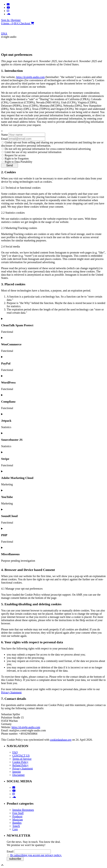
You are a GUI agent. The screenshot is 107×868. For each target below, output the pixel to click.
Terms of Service (22, 759)
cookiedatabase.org (61, 740)
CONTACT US (21, 756)
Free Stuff (18, 813)
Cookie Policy (20, 762)
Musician (18, 819)
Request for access (14, 155)
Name (4, 135)
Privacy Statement (11, 692)
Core (15, 829)
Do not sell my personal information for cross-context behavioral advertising (46, 149)
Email (4, 139)
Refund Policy (20, 765)
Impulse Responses (23, 810)
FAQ (15, 752)
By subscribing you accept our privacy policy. (36, 855)
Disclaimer (19, 775)
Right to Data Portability (17, 162)
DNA (4, 34)
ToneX (16, 826)
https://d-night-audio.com (30, 77)
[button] (53, 46)
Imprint (17, 772)
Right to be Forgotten (15, 159)
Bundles (17, 823)
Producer (17, 816)
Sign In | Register (11, 20)
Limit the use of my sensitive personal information (32, 152)
